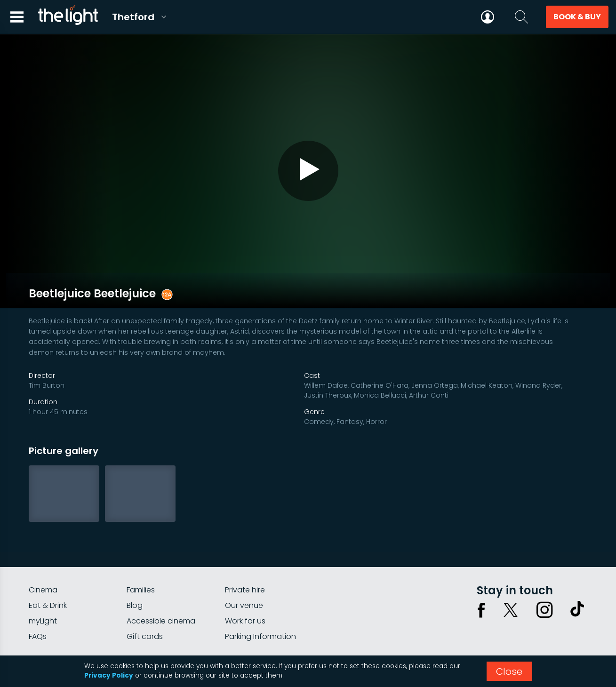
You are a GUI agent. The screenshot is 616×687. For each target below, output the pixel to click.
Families (141, 573)
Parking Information (260, 620)
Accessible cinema (161, 604)
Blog (135, 589)
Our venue (244, 589)
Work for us (245, 604)
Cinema (43, 573)
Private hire (245, 573)
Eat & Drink (48, 589)
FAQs (38, 620)
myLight (43, 604)
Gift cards (145, 620)
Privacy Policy (109, 675)
